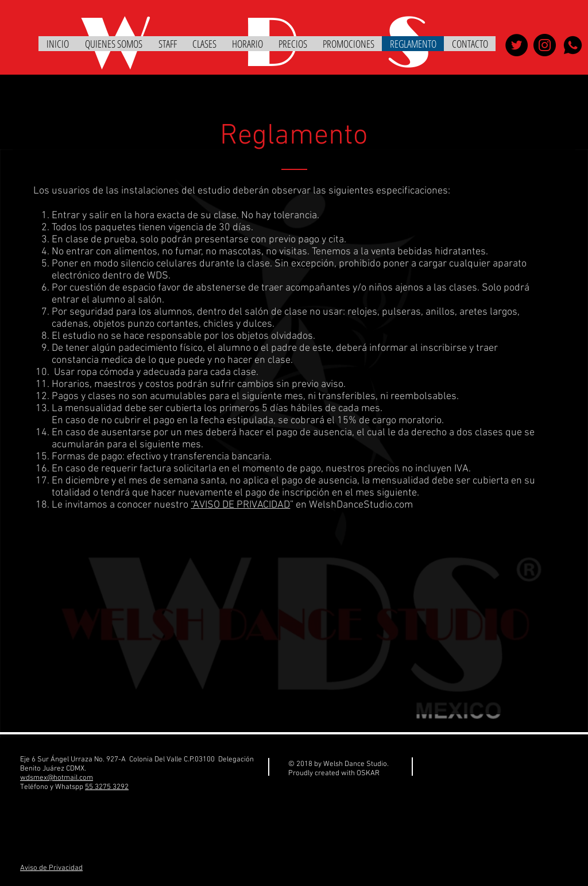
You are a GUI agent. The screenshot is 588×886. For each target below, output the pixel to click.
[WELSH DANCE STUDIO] (517, 45)
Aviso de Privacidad (51, 868)
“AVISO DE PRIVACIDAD (240, 505)
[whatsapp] (573, 45)
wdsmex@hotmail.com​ (57, 778)
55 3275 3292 (107, 787)
